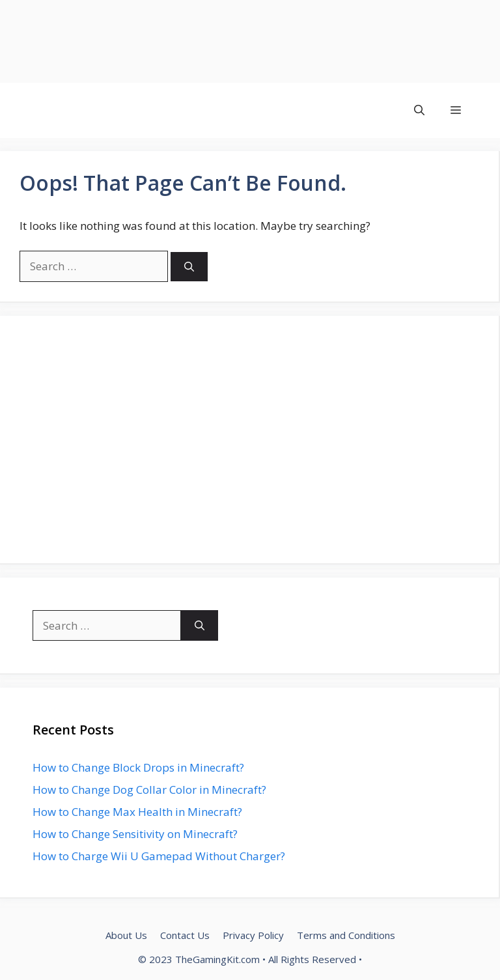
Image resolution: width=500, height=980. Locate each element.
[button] (419, 110)
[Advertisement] (250, 41)
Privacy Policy (253, 935)
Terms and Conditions (346, 935)
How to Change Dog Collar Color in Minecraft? (149, 790)
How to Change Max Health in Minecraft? (137, 812)
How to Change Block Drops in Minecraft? (138, 767)
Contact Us (185, 935)
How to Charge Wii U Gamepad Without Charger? (159, 856)
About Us (126, 935)
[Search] (189, 267)
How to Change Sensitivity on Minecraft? (135, 834)
